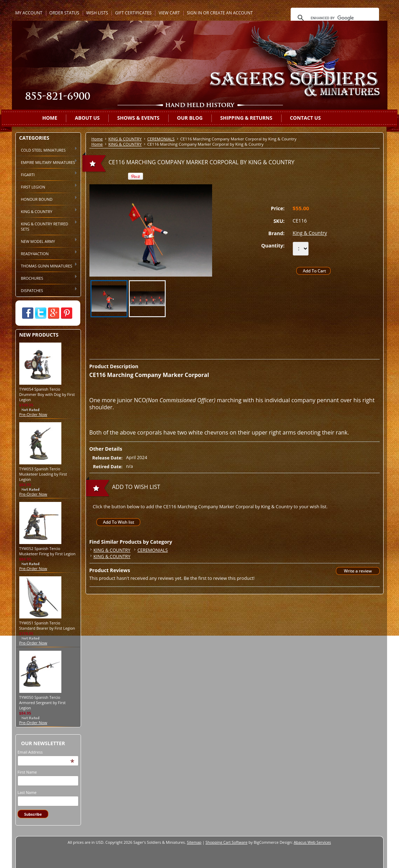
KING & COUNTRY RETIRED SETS (47, 226)
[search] (334, 18)
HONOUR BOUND (47, 199)
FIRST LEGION (47, 186)
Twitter (41, 313)
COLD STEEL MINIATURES (47, 150)
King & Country (310, 233)
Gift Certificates (133, 13)
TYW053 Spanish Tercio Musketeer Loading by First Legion (43, 474)
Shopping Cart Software (226, 842)
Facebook (28, 313)
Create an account (231, 13)
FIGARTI (47, 174)
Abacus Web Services (312, 842)
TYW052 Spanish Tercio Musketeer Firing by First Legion (48, 551)
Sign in (194, 13)
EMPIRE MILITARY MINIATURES (47, 162)
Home (97, 139)
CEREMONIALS (161, 139)
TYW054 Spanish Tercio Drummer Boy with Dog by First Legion (47, 394)
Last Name (27, 792)
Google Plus (54, 313)
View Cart (169, 13)
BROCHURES (47, 278)
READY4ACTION (47, 253)
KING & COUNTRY (47, 211)
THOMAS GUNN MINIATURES (47, 265)
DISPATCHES (47, 290)
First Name (27, 772)
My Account (29, 13)
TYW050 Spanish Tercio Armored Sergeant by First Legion (43, 703)
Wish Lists (97, 13)
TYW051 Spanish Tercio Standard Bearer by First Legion (47, 625)
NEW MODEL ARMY (47, 241)
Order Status (64, 13)
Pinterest (67, 313)
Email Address (30, 752)
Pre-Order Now (33, 414)
